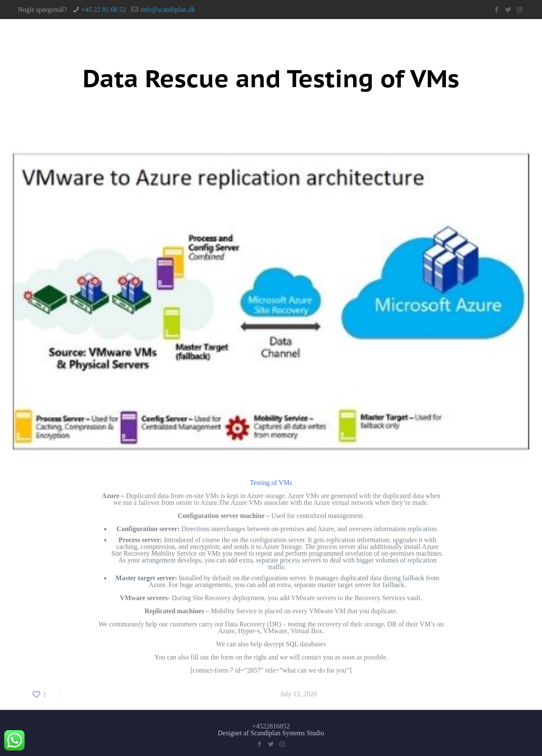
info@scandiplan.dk (168, 10)
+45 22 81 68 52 (104, 10)
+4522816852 (271, 726)
